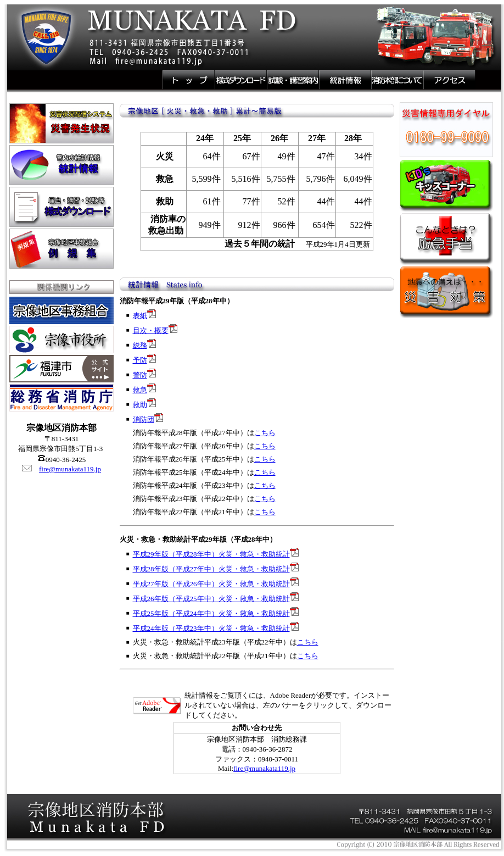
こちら (265, 433)
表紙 (140, 316)
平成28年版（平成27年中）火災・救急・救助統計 (211, 569)
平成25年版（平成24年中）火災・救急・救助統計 (211, 613)
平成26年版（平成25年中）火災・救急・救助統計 (211, 599)
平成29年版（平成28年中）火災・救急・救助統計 (211, 554)
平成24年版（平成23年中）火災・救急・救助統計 (211, 628)
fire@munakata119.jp (70, 469)
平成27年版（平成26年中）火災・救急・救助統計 (211, 584)
